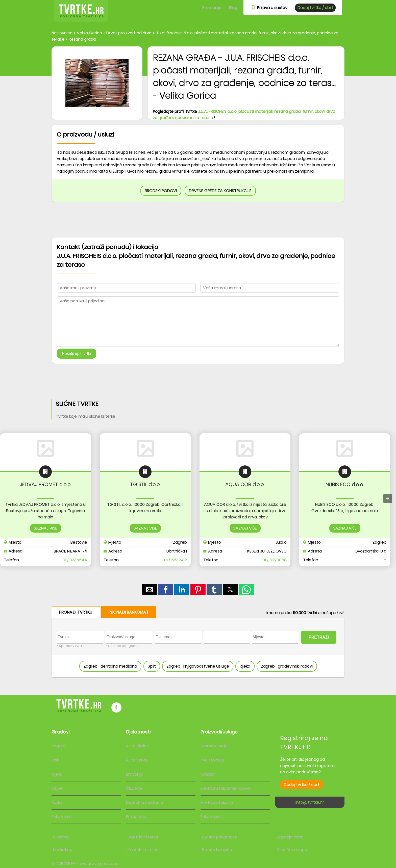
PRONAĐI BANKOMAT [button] (129, 612)
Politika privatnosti (220, 837)
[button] (150, 590)
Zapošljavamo (290, 837)
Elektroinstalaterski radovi (225, 788)
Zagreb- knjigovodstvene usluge (198, 666)
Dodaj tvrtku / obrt (315, 8)
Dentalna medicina (144, 803)
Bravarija (134, 774)
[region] (198, 220)
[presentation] (388, 498)
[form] (198, 642)
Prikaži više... (63, 817)
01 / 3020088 (275, 560)
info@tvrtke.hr (310, 802)
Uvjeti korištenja (143, 837)
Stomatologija (214, 746)
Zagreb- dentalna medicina (110, 666)
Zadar (57, 803)
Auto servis (137, 760)
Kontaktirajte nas (144, 850)
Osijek (57, 788)
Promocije (212, 8)
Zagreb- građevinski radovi (287, 666)
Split (152, 666)
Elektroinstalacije (217, 803)
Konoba (208, 774)
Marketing (63, 850)
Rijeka (245, 666)
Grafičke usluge (292, 850)
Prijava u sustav (269, 8)
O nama (61, 837)
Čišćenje (134, 788)
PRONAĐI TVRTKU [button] (76, 612)
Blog (233, 8)
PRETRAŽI (319, 637)
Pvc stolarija (212, 760)
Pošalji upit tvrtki (77, 353)
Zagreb (58, 746)
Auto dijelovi (138, 746)
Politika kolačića (217, 850)
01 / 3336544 (75, 560)
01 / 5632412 (176, 560)
